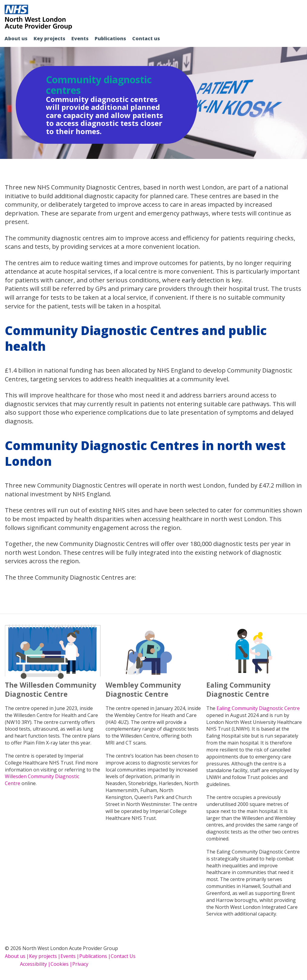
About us (16, 38)
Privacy (80, 964)
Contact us (146, 38)
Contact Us (123, 956)
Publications (110, 38)
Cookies (60, 964)
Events (80, 38)
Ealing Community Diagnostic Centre (258, 708)
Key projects (49, 38)
